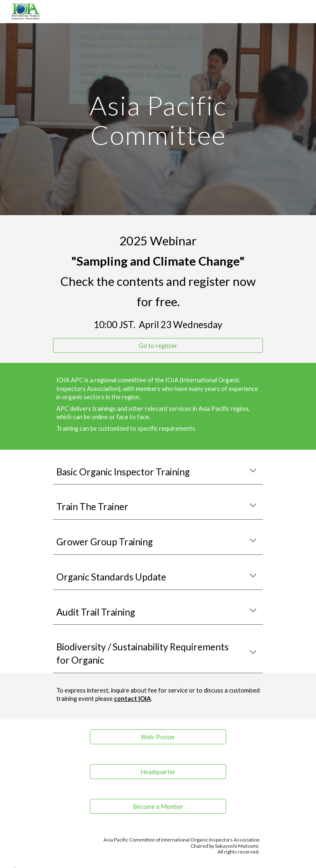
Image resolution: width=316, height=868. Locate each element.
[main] (158, 119)
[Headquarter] (158, 772)
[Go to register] (158, 345)
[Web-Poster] (158, 737)
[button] (253, 471)
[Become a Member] (158, 806)
